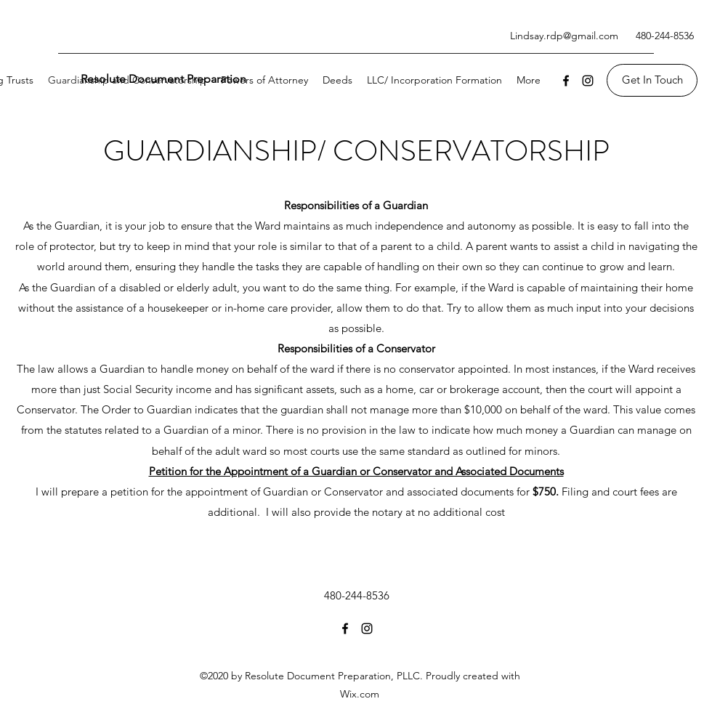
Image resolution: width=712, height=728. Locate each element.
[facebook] (566, 81)
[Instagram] (588, 81)
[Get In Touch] (652, 80)
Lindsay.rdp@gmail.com (564, 36)
